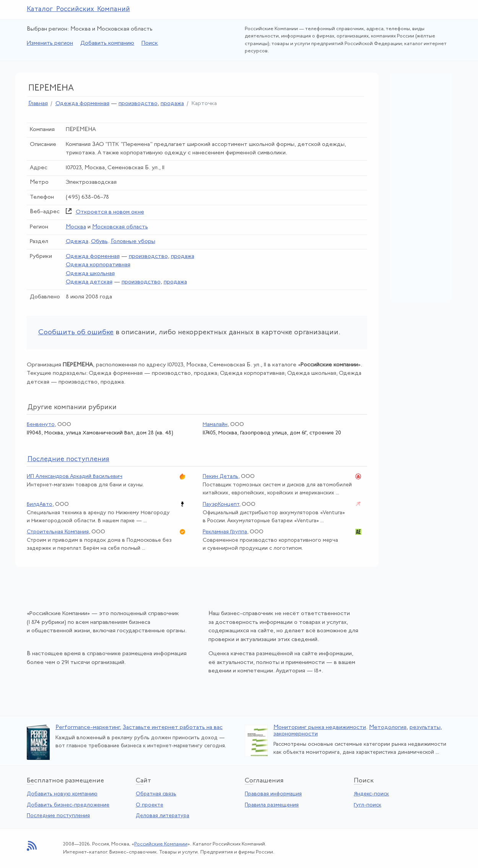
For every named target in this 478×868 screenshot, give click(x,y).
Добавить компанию (107, 43)
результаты (425, 728)
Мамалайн (215, 425)
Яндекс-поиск (371, 794)
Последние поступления (58, 816)
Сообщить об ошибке (76, 333)
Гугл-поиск (367, 805)
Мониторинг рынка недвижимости (320, 728)
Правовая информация (273, 794)
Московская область (120, 227)
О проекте (150, 805)
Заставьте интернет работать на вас (173, 728)
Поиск (150, 43)
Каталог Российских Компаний (78, 9)
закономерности (296, 734)
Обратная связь (156, 794)
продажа (172, 104)
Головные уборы (133, 242)
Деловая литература (163, 816)
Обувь (99, 242)
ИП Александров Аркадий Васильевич (75, 477)
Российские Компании (161, 844)
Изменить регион (50, 43)
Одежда (77, 242)
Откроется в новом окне (110, 212)
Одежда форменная (82, 104)
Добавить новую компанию (62, 794)
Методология (388, 728)
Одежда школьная (90, 274)
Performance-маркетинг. (88, 728)
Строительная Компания (58, 532)
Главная (38, 104)
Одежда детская (89, 282)
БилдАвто (40, 504)
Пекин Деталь (220, 477)
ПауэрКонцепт (221, 504)
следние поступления (68, 459)
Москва (76, 227)
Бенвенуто (41, 425)
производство (138, 104)
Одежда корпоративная (98, 265)
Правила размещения (272, 805)
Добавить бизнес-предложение (68, 805)
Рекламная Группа (225, 532)
